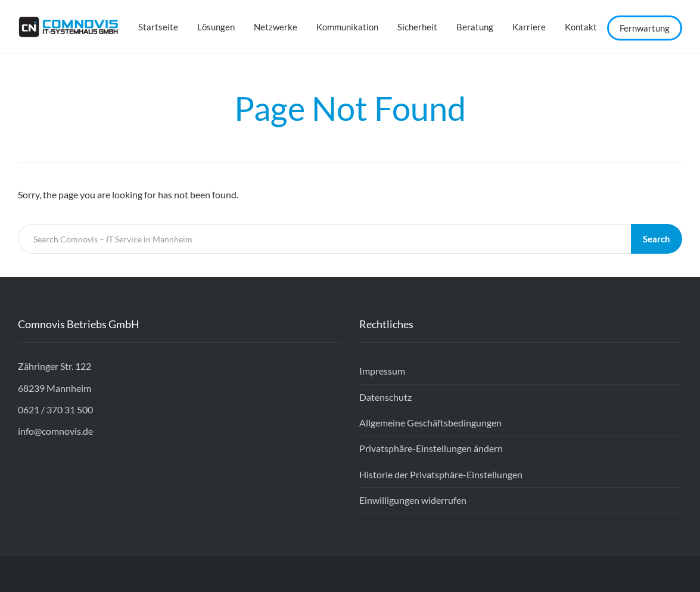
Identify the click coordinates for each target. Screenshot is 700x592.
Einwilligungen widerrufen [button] (413, 500)
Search (657, 239)
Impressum (382, 371)
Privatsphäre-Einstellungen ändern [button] (431, 448)
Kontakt (581, 27)
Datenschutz (385, 397)
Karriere (529, 27)
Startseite (158, 27)
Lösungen (216, 27)
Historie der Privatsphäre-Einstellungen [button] (441, 474)
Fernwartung (645, 28)
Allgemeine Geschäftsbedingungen (430, 423)
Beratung (475, 27)
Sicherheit (417, 27)
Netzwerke (276, 27)
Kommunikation (347, 27)
